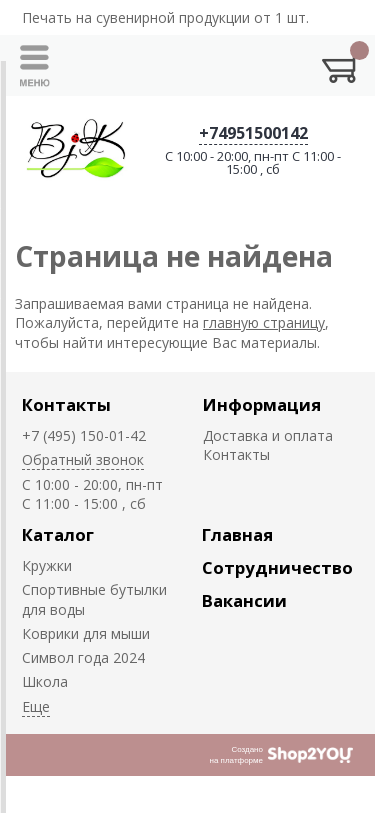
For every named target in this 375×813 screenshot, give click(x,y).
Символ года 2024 (83, 657)
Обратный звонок (83, 459)
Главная (237, 534)
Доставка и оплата (268, 435)
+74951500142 (253, 133)
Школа (45, 681)
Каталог (58, 534)
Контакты (66, 404)
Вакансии (244, 600)
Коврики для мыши (86, 633)
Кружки (47, 565)
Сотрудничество (277, 567)
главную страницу (264, 322)
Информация (262, 404)
